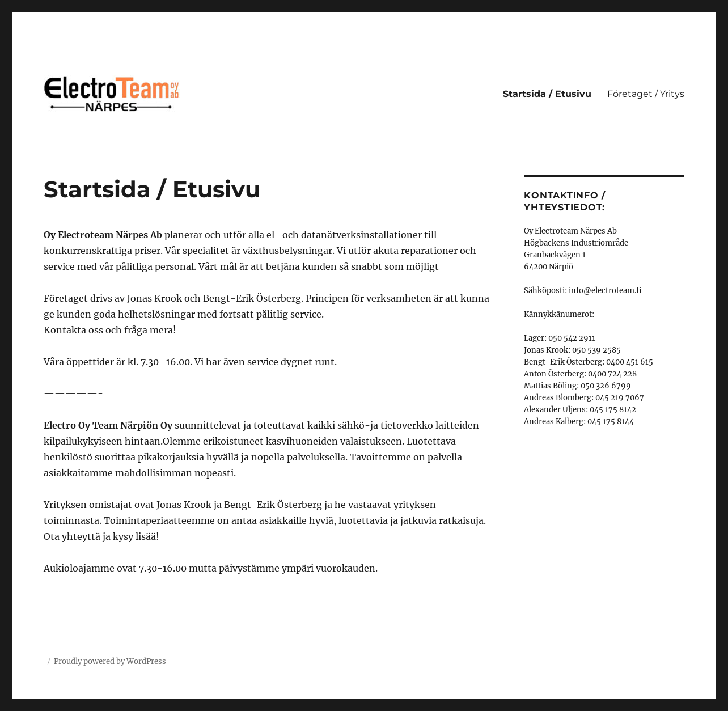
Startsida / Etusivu (547, 94)
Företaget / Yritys (646, 94)
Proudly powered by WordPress (110, 661)
